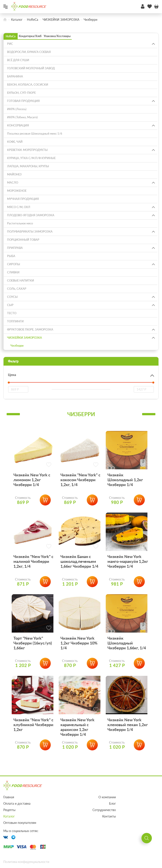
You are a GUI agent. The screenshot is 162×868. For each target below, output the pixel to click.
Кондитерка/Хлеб (30, 36)
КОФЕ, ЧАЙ (15, 142)
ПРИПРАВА (15, 248)
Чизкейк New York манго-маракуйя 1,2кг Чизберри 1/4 (128, 571)
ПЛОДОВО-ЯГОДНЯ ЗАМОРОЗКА (31, 215)
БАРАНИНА (15, 76)
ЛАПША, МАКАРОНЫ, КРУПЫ (28, 166)
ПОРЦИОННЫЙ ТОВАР (23, 240)
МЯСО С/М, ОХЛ (19, 207)
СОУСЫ (12, 297)
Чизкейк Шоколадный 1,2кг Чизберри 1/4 (125, 485)
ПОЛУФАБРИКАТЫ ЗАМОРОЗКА (30, 231)
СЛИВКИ (13, 272)
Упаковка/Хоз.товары (57, 36)
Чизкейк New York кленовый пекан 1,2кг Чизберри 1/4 (128, 745)
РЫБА (11, 256)
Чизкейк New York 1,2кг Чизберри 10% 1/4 (79, 658)
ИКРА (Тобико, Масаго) (22, 117)
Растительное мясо (20, 223)
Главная (9, 797)
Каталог (9, 816)
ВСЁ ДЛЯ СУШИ (18, 60)
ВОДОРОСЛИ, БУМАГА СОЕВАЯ (29, 52)
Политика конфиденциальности (26, 862)
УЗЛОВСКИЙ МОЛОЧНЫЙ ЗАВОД (31, 68)
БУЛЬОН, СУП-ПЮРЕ (21, 93)
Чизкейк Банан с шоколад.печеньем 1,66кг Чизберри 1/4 (79, 571)
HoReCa (11, 36)
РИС (10, 44)
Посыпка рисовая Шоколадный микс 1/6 (35, 133)
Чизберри (17, 346)
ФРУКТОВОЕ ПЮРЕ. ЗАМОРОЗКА (30, 329)
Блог (112, 803)
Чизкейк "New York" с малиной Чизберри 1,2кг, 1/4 (33, 571)
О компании (107, 797)
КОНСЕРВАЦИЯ (18, 125)
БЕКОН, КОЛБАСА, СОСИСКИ (28, 85)
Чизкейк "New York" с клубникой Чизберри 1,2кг (33, 745)
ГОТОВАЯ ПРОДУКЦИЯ (23, 101)
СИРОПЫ (14, 264)
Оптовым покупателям (20, 823)
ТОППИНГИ (15, 321)
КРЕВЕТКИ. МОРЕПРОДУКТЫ (27, 150)
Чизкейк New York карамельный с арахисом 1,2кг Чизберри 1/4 (77, 747)
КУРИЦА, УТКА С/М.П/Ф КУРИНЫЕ (31, 158)
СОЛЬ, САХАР (17, 289)
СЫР (10, 305)
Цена (12, 375)
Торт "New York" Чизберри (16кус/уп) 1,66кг (33, 658)
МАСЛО (13, 182)
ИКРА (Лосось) (17, 109)
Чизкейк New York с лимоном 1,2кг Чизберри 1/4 (32, 485)
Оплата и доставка (17, 803)
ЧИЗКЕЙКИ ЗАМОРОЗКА (24, 338)
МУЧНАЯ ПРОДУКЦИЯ (23, 199)
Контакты (109, 816)
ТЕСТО (12, 313)
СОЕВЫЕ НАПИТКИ (21, 280)
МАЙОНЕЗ (14, 174)
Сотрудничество (104, 810)
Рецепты (9, 810)
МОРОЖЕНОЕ (17, 191)
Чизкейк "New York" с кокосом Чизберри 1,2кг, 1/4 (80, 485)
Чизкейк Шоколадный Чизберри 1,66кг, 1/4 (127, 658)
